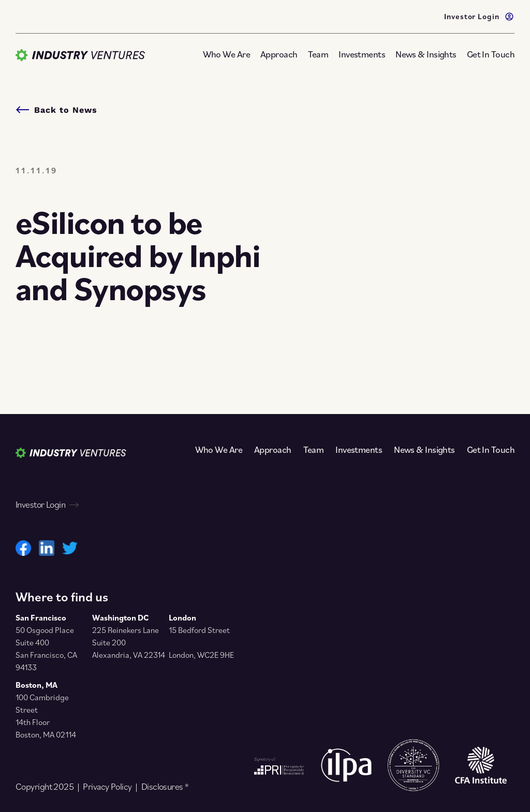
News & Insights (426, 54)
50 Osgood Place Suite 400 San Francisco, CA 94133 (46, 648)
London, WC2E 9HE (201, 655)
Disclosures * (165, 787)
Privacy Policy (107, 787)
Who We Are (226, 54)
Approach (279, 54)
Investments (362, 54)
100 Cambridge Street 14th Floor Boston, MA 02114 (46, 716)
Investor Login (479, 16)
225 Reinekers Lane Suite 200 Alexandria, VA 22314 (129, 642)
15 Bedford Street (199, 630)
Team (318, 54)
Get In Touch (491, 54)
